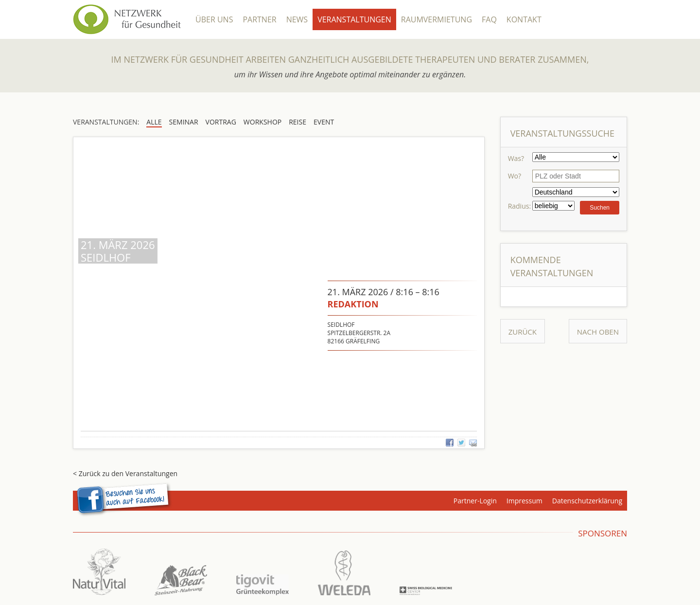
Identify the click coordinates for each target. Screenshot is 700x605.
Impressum (525, 501)
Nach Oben (598, 332)
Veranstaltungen (354, 19)
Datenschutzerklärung (587, 501)
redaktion (353, 304)
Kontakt (524, 19)
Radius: (519, 206)
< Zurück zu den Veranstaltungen (125, 473)
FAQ (489, 19)
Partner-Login (475, 501)
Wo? (515, 176)
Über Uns (214, 19)
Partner (259, 19)
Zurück (523, 332)
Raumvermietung (437, 19)
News (297, 19)
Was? (516, 158)
